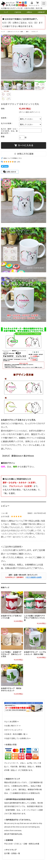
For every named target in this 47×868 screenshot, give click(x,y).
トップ (6, 12)
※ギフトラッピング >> (13, 730)
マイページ (32, 5)
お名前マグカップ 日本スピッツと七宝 (11, 617)
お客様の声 (41, 12)
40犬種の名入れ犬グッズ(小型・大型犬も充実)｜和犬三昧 (22, 8)
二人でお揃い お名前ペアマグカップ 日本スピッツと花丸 (11, 654)
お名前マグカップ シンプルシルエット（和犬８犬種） (35, 653)
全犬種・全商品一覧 (12, 853)
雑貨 (27, 32)
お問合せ (29, 12)
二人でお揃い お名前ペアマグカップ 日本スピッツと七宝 (34, 618)
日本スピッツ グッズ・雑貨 (15, 32)
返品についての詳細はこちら (13, 158)
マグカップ (34, 32)
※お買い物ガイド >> (12, 726)
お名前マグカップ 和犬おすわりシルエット (11, 689)
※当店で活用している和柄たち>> (17, 738)
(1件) (18, 162)
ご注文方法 (18, 12)
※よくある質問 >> (12, 722)
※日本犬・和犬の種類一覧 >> (16, 734)
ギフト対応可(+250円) (34, 577)
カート (37, 5)
